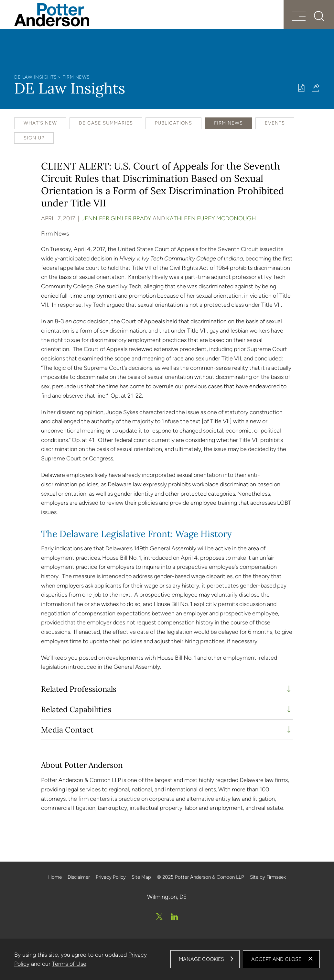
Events (275, 123)
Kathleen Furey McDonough (211, 218)
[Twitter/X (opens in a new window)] (159, 917)
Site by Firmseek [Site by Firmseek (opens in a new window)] (268, 877)
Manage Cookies (201, 959)
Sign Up (34, 138)
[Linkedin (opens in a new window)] (174, 917)
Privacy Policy (111, 877)
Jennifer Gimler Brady (117, 218)
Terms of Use (69, 964)
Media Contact (67, 730)
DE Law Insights (36, 77)
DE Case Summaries (106, 123)
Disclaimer (79, 877)
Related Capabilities (76, 709)
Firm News (76, 77)
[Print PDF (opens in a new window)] (302, 88)
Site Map (141, 877)
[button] (316, 88)
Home (55, 877)
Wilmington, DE (167, 897)
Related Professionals (79, 689)
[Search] (319, 16)
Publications (173, 123)
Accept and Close (276, 959)
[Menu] (299, 17)
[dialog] (167, 959)
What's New (40, 123)
